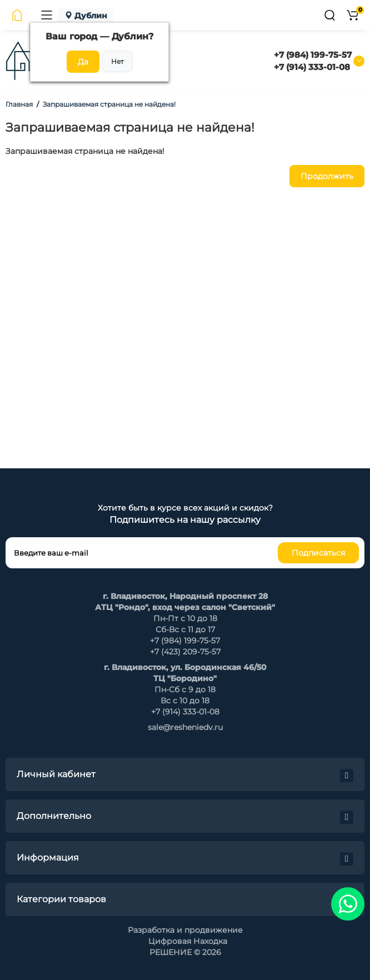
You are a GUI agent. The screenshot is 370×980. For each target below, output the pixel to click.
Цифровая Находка (188, 941)
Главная (19, 104)
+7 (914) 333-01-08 (312, 67)
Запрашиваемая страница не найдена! (109, 104)
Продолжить (327, 176)
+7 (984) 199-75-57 (313, 55)
